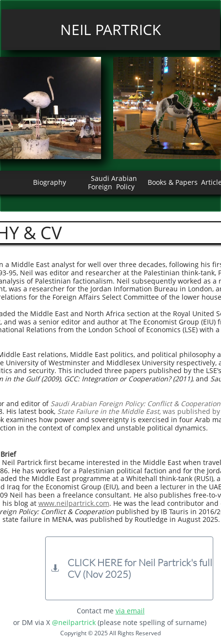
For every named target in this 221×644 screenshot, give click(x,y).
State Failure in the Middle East (108, 411)
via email (130, 611)
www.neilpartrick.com (74, 503)
